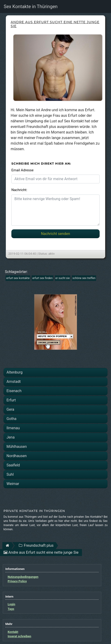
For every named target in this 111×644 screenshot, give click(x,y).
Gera (10, 409)
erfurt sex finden (42, 278)
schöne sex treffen (84, 278)
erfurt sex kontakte (18, 278)
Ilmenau (13, 428)
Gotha (11, 419)
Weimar (13, 484)
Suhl (10, 474)
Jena (11, 437)
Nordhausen (17, 456)
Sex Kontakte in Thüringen (31, 7)
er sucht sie (63, 278)
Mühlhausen (17, 447)
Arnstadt (14, 382)
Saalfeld (13, 465)
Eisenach (14, 391)
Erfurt (11, 400)
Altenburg (15, 372)
